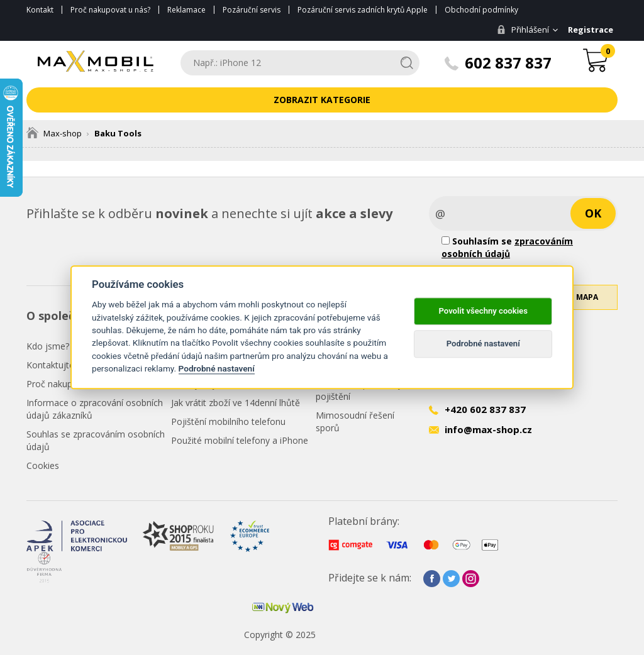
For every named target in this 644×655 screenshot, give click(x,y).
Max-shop (54, 133)
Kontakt (40, 10)
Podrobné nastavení (217, 368)
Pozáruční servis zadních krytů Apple (363, 10)
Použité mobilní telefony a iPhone (240, 440)
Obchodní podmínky (481, 10)
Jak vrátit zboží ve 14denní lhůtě (236, 403)
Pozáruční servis (252, 10)
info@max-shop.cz (488, 429)
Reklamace (186, 10)
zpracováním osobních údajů (507, 247)
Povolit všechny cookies (483, 311)
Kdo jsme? (48, 346)
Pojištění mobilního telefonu (228, 421)
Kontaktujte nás (59, 365)
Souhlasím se (507, 247)
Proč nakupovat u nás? (110, 10)
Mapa (587, 305)
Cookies (43, 465)
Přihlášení (521, 30)
